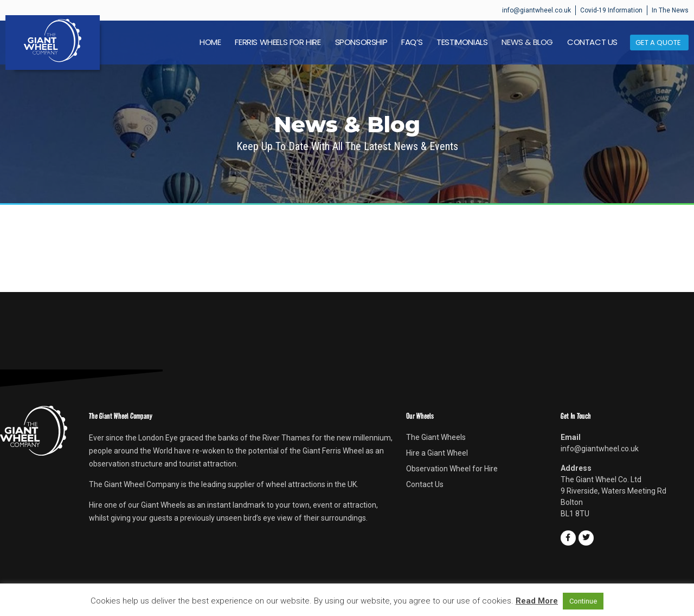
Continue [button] (583, 601)
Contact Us (592, 42)
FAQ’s (412, 42)
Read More (537, 601)
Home (210, 42)
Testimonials (462, 42)
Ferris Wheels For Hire (278, 42)
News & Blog (527, 42)
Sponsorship (361, 42)
